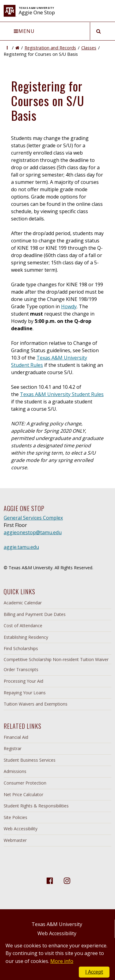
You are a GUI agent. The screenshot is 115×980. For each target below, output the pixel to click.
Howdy (69, 306)
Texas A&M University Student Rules (62, 394)
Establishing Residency (26, 637)
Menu (24, 31)
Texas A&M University (57, 924)
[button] (7, 48)
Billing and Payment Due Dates (35, 614)
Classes (89, 48)
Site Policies (15, 817)
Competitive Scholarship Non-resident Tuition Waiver (56, 659)
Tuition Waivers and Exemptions (36, 704)
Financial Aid (16, 737)
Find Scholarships (21, 648)
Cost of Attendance (23, 626)
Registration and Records (50, 48)
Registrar (13, 748)
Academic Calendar (23, 603)
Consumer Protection (25, 783)
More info (62, 961)
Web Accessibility (21, 829)
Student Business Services (30, 760)
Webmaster (15, 840)
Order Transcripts (21, 669)
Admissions (15, 771)
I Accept (94, 972)
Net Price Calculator (23, 794)
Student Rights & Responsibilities (36, 806)
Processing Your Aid (23, 681)
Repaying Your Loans (25, 693)
